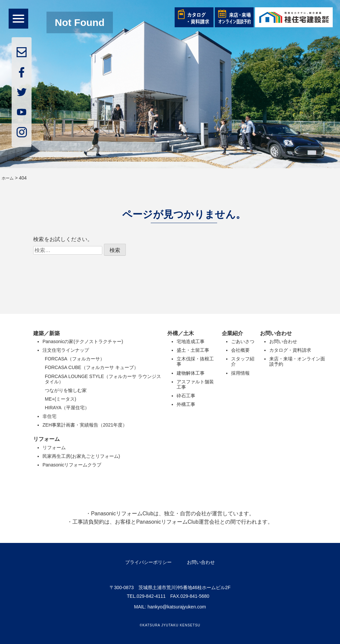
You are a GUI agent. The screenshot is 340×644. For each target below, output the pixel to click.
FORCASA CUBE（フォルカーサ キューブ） (92, 367)
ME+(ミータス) (61, 399)
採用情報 (240, 373)
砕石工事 (186, 396)
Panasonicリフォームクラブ (72, 465)
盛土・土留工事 (193, 350)
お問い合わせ (283, 341)
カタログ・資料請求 (290, 350)
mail (22, 52)
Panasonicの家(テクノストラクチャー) (83, 341)
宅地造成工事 (191, 341)
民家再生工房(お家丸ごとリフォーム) (81, 456)
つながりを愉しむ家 (66, 390)
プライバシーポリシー (148, 562)
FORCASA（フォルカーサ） (75, 359)
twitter (22, 92)
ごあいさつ (243, 341)
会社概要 (240, 350)
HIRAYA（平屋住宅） (67, 408)
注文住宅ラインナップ (66, 350)
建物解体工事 (191, 373)
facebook (22, 72)
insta (22, 132)
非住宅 (49, 416)
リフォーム (54, 448)
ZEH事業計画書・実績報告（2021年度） (85, 425)
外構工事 (186, 404)
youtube (22, 112)
